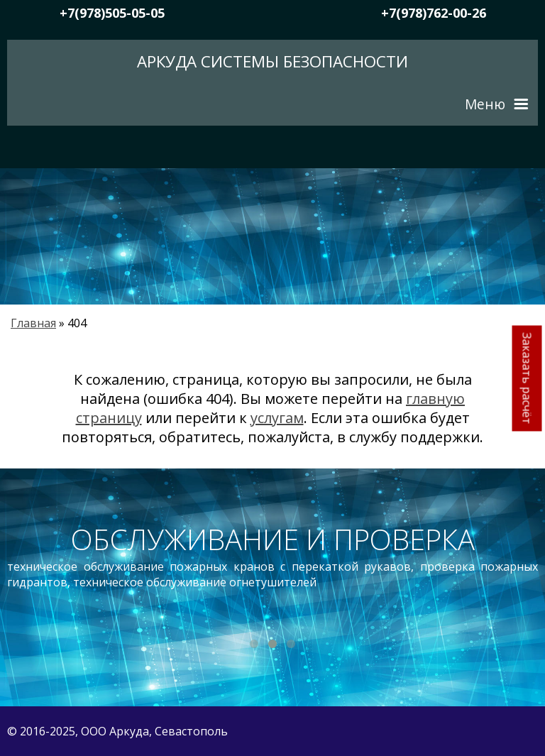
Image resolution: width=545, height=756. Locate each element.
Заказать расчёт (527, 378)
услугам (277, 418)
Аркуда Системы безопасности (272, 61)
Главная (33, 323)
